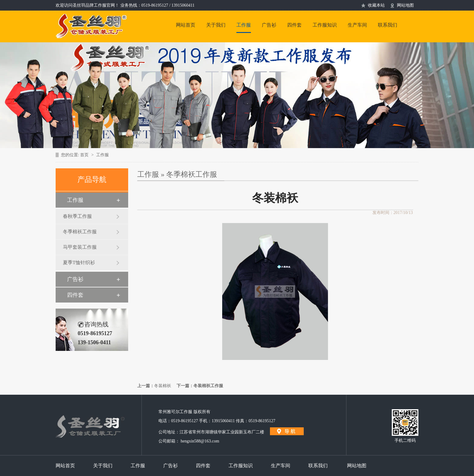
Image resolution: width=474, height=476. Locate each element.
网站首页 (186, 25)
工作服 (244, 25)
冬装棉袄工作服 (208, 386)
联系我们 (388, 25)
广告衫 (269, 25)
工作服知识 (325, 25)
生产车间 (357, 25)
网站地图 (405, 5)
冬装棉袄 (163, 386)
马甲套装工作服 (80, 247)
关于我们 (216, 25)
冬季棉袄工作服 (80, 232)
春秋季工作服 (77, 216)
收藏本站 (376, 5)
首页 (85, 155)
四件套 (294, 25)
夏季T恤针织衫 (79, 262)
